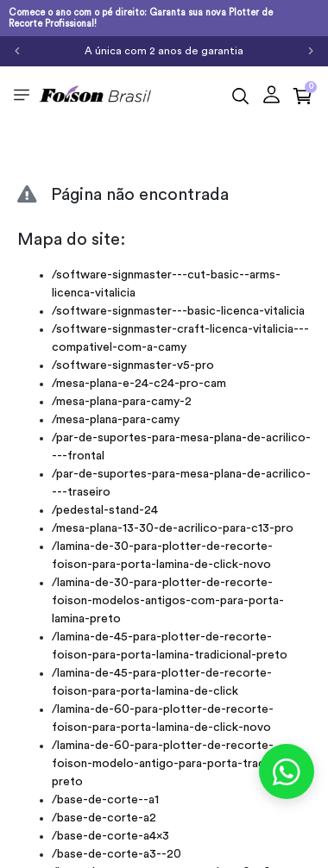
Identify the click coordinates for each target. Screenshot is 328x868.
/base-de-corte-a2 (104, 818)
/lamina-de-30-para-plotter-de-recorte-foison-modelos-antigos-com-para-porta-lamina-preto (168, 601)
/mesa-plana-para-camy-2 (122, 402)
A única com (164, 51)
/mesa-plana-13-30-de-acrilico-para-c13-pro (173, 528)
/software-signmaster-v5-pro (133, 365)
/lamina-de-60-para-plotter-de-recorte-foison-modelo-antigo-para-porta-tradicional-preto (178, 764)
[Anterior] (17, 51)
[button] (271, 94)
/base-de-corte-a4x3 (110, 836)
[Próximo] (311, 51)
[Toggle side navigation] (22, 94)
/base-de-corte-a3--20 (117, 854)
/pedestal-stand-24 (105, 510)
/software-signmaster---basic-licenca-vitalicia (178, 311)
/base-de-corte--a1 (105, 800)
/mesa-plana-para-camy (116, 420)
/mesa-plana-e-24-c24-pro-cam (139, 384)
